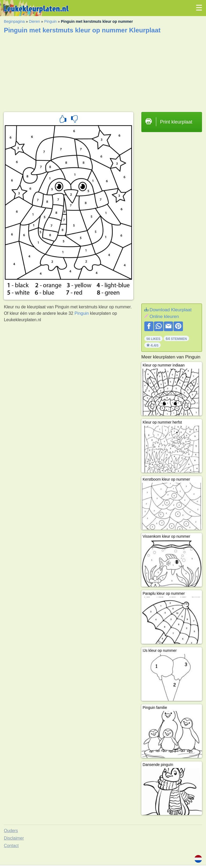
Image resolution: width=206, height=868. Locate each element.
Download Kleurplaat (170, 310)
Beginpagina (14, 21)
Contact (11, 846)
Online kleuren (164, 317)
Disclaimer (14, 838)
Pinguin (51, 21)
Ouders (11, 831)
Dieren (34, 21)
